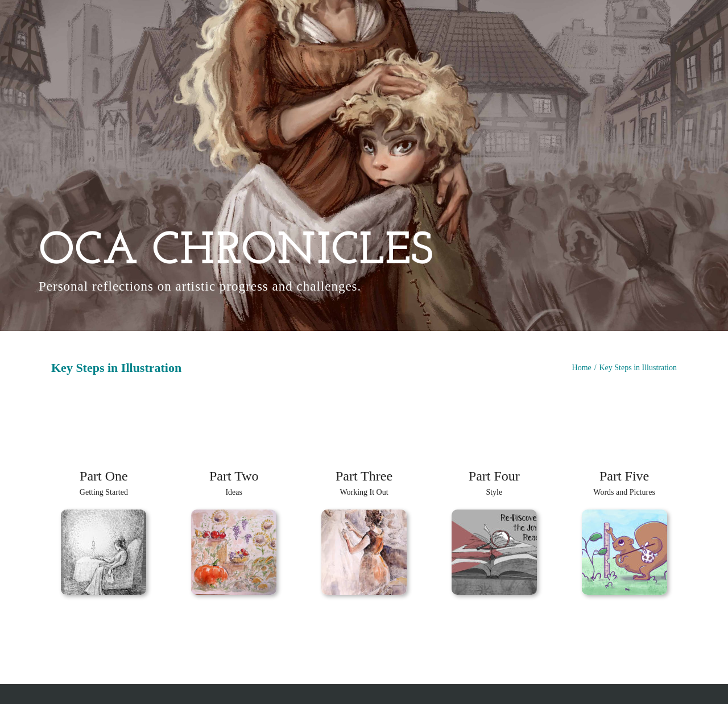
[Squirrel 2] (624, 514)
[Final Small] (494, 514)
